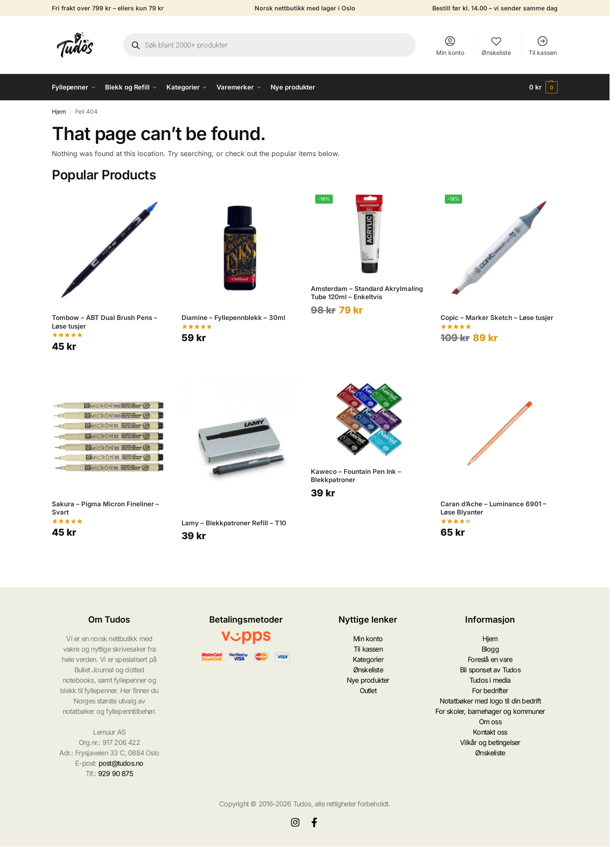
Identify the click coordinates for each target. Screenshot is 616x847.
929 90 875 (116, 773)
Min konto (450, 46)
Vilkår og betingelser (490, 742)
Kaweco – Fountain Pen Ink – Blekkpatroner (356, 476)
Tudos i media (490, 680)
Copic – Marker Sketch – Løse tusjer (497, 318)
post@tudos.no (121, 763)
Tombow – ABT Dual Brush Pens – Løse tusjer (105, 322)
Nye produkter (368, 680)
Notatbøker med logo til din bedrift (490, 701)
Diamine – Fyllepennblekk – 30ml (233, 318)
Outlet (368, 690)
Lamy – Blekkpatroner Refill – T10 (234, 523)
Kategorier (368, 659)
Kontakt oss (490, 732)
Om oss (490, 722)
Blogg (490, 649)
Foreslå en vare (490, 659)
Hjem (59, 112)
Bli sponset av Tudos (490, 670)
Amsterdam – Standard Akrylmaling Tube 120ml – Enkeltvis (367, 293)
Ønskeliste (496, 46)
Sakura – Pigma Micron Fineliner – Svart (105, 508)
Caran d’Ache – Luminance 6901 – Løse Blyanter (493, 508)
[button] (543, 87)
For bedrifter (490, 690)
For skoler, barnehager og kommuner (490, 711)
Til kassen (543, 46)
